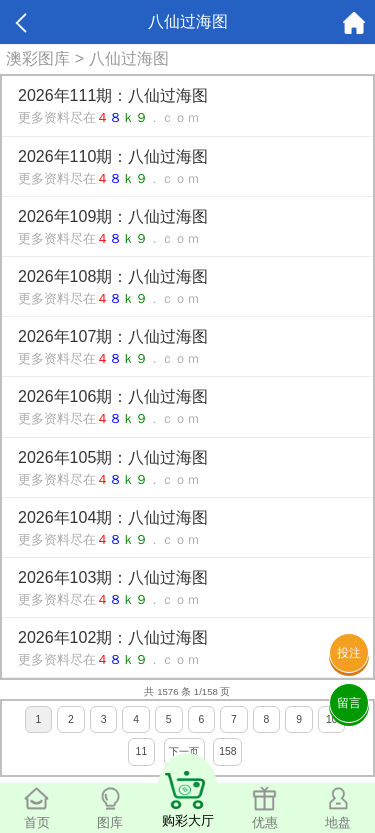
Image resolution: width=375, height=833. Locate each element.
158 (227, 751)
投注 (349, 653)
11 (142, 751)
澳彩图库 (38, 58)
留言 (349, 703)
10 (332, 719)
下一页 (184, 751)
